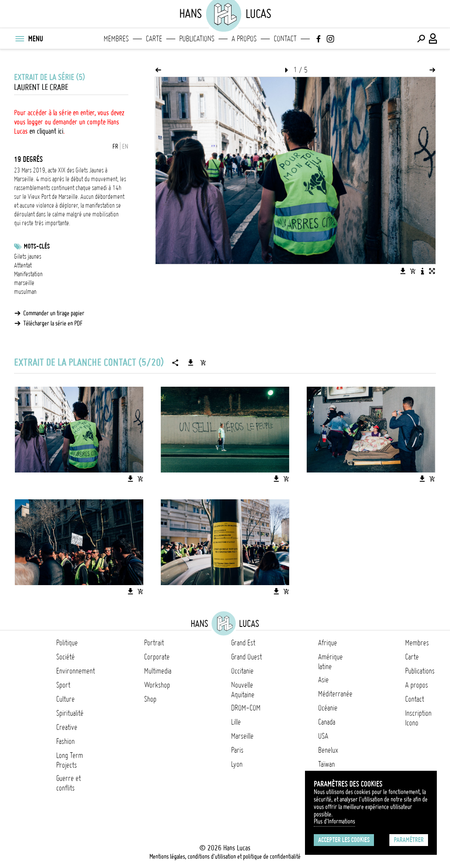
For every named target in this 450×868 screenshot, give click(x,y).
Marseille (242, 736)
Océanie (328, 708)
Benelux (328, 750)
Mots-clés (37, 246)
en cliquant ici (46, 131)
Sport (63, 685)
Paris (237, 750)
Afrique (328, 643)
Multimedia (158, 671)
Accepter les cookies (344, 840)
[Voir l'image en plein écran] (432, 271)
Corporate (157, 657)
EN (125, 146)
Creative (67, 727)
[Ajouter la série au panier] (203, 363)
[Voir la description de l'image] (422, 271)
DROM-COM (246, 708)
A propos (244, 39)
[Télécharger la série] (191, 363)
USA (323, 736)
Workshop (157, 685)
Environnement (76, 671)
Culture (65, 699)
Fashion (65, 741)
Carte (154, 39)
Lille (236, 722)
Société (65, 657)
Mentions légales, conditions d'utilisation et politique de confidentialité (225, 857)
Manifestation (28, 274)
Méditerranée (335, 694)
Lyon (237, 764)
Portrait (154, 643)
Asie (323, 680)
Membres (116, 39)
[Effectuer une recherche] (421, 39)
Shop (150, 699)
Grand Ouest (247, 657)
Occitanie (242, 671)
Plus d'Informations (334, 821)
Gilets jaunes (28, 256)
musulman (25, 292)
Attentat (23, 265)
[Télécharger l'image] (403, 271)
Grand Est (243, 643)
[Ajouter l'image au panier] (413, 271)
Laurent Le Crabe (41, 87)
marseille (24, 283)
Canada (327, 722)
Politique (67, 643)
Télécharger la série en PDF (53, 323)
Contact (285, 39)
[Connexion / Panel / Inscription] (433, 39)
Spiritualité (70, 713)
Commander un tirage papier (54, 313)
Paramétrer (409, 840)
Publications (197, 39)
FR (115, 146)
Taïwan (327, 764)
